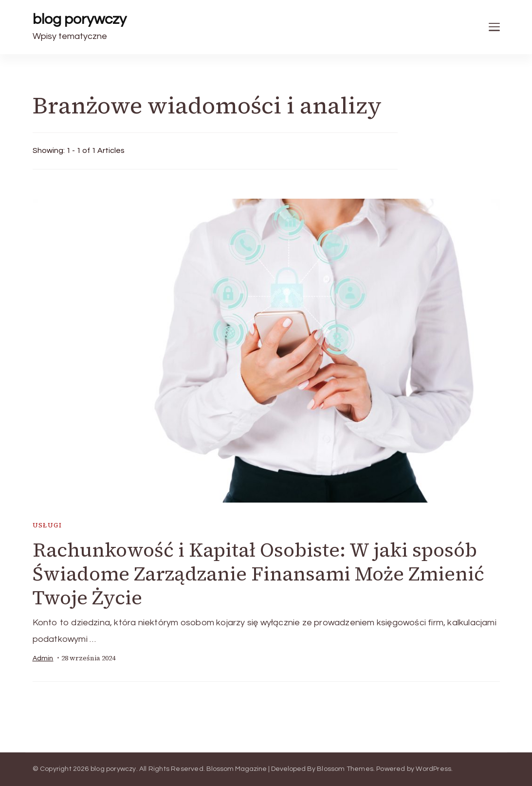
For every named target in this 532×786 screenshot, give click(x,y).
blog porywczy (80, 19)
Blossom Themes (345, 769)
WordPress (433, 769)
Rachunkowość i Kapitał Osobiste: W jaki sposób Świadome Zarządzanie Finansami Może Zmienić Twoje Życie (258, 574)
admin (43, 658)
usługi (47, 525)
